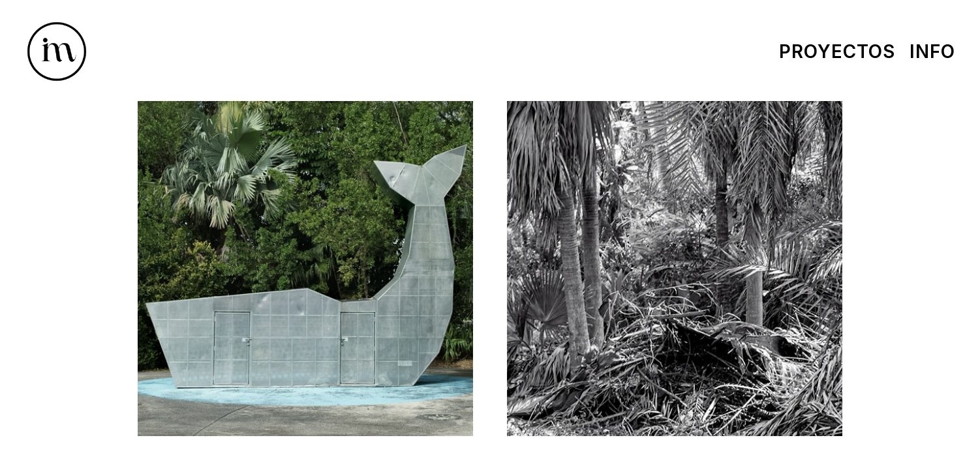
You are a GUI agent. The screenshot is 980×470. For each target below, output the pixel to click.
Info (932, 51)
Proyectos (837, 51)
